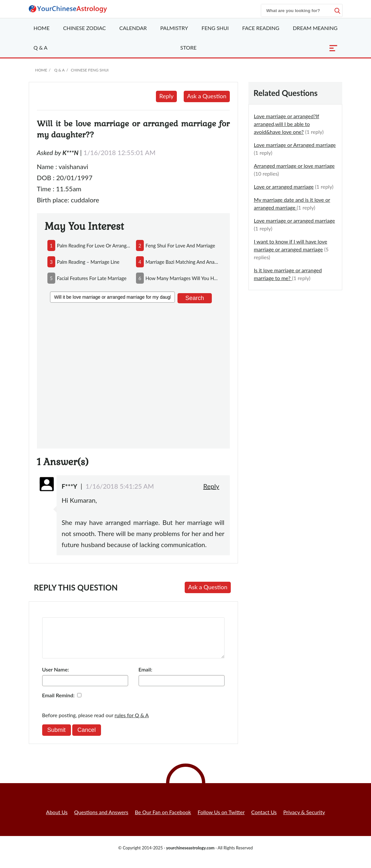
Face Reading (261, 28)
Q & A (41, 47)
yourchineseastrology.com (190, 856)
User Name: (56, 677)
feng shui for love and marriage (180, 245)
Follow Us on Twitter (221, 820)
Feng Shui (215, 28)
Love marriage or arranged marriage (295, 221)
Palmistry (174, 28)
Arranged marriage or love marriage (294, 166)
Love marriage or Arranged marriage (295, 145)
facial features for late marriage (92, 278)
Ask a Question (207, 96)
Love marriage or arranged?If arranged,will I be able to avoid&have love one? (287, 124)
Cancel (87, 738)
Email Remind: (59, 703)
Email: (145, 677)
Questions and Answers (101, 820)
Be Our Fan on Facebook (163, 820)
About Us (57, 820)
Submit (57, 738)
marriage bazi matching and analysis (182, 262)
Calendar (133, 28)
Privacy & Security (304, 820)
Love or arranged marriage (284, 187)
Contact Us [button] (264, 820)
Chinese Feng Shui (90, 70)
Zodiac (84, 28)
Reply (166, 96)
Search (195, 298)
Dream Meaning (315, 28)
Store (189, 47)
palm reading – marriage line (88, 262)
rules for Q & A (132, 723)
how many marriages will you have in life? (182, 278)
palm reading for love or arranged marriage (94, 245)
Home (42, 28)
